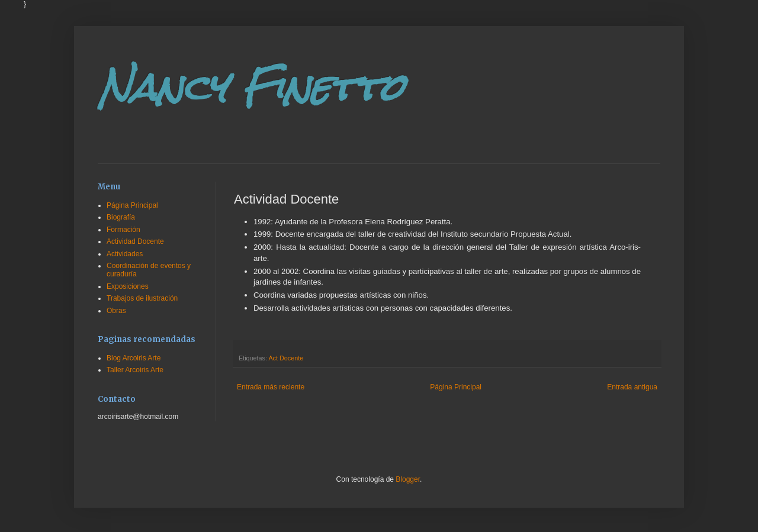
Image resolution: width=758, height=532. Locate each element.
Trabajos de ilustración (142, 298)
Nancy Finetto (251, 87)
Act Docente (286, 358)
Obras (116, 311)
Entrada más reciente (271, 387)
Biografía (121, 217)
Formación (123, 230)
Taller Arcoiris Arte (135, 370)
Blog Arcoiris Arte (134, 358)
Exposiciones (128, 286)
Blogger (408, 479)
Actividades (125, 254)
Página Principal (456, 387)
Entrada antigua (632, 387)
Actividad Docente (135, 241)
